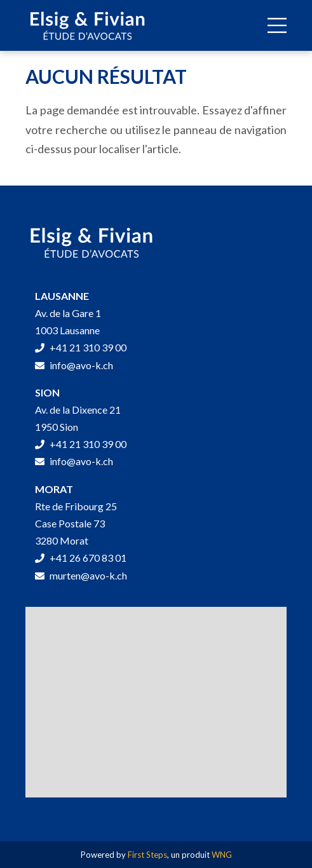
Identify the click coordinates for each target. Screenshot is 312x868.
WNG (222, 855)
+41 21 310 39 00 (81, 347)
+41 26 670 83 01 (81, 558)
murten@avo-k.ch (81, 575)
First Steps (147, 855)
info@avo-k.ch (74, 365)
